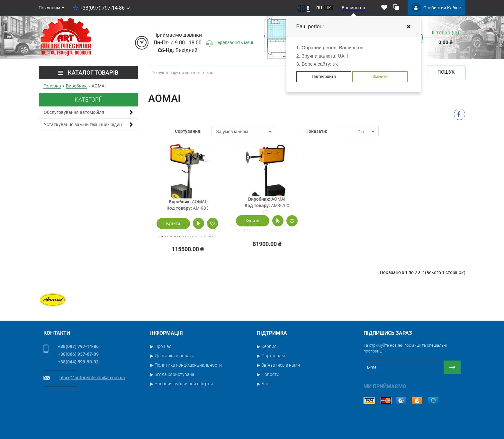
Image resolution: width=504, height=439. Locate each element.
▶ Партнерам (271, 356)
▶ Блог (264, 384)
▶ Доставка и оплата (172, 356)
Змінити (380, 76)
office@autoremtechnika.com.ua (92, 378)
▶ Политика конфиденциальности (186, 365)
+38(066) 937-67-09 (78, 354)
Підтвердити (324, 76)
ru (319, 8)
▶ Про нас (161, 346)
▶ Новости (268, 374)
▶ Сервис (267, 346)
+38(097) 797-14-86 (101, 8)
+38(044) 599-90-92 (78, 362)
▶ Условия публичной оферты (182, 384)
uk (328, 8)
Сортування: (188, 131)
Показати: (316, 131)
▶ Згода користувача (172, 374)
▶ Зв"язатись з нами (278, 365)
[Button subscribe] (452, 367)
